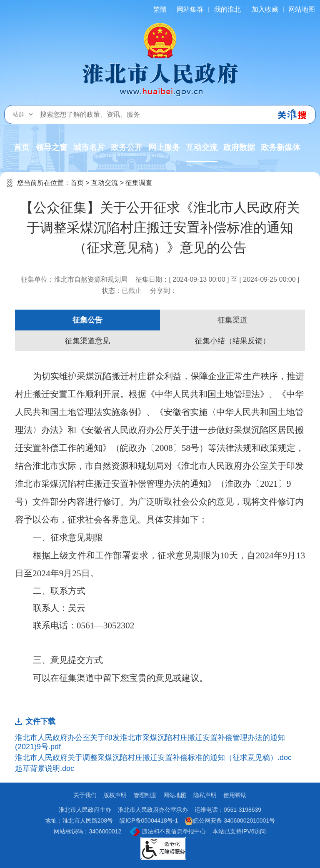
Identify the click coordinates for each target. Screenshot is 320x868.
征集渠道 (232, 320)
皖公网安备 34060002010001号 (230, 821)
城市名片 (89, 147)
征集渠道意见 (87, 341)
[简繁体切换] (160, 9)
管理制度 (145, 795)
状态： (122, 291)
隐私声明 (205, 795)
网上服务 (164, 147)
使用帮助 (235, 795)
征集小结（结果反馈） (232, 341)
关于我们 (85, 795)
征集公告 (87, 320)
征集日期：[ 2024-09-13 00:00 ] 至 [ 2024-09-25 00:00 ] (217, 279)
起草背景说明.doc (45, 768)
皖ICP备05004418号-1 (149, 820)
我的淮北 (227, 9)
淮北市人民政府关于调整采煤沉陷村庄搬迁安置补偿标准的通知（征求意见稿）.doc (153, 758)
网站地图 (302, 9)
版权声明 (115, 795)
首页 (22, 147)
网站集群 (190, 9)
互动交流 (202, 153)
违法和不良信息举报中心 (168, 832)
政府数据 (239, 147)
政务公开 (127, 147)
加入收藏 (265, 9)
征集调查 (139, 183)
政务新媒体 (281, 147)
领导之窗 (52, 147)
